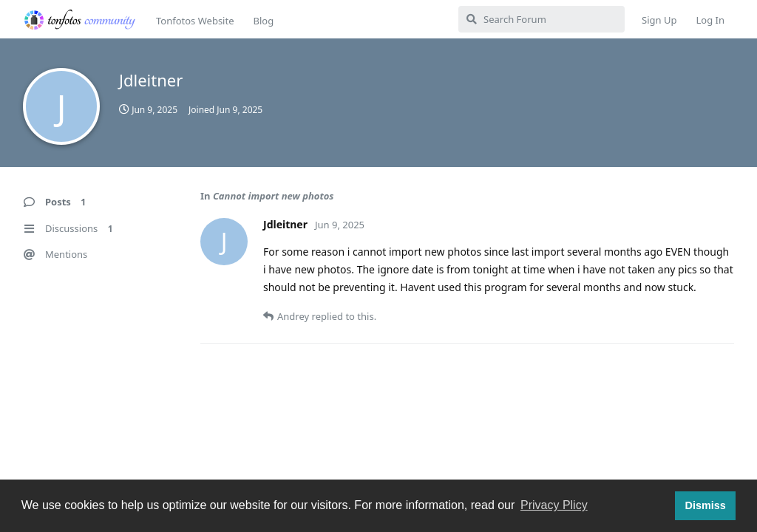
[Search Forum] (542, 19)
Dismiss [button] (705, 505)
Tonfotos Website (195, 21)
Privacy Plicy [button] (554, 505)
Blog (263, 21)
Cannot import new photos (274, 196)
